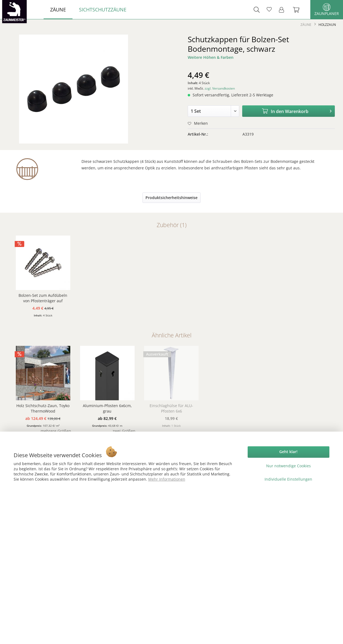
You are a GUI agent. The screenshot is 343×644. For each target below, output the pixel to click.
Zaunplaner (327, 10)
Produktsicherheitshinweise (171, 198)
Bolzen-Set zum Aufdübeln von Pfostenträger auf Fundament (43, 298)
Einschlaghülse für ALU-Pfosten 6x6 (171, 408)
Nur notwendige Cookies (289, 466)
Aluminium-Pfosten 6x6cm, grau (107, 408)
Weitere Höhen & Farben (211, 57)
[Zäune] (58, 10)
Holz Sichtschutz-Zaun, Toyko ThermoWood (43, 408)
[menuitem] (58, 10)
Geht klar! (288, 452)
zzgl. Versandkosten (220, 88)
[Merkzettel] (269, 10)
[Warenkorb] (299, 10)
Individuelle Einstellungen (288, 479)
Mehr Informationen (167, 479)
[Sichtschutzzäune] (103, 10)
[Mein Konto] (283, 10)
